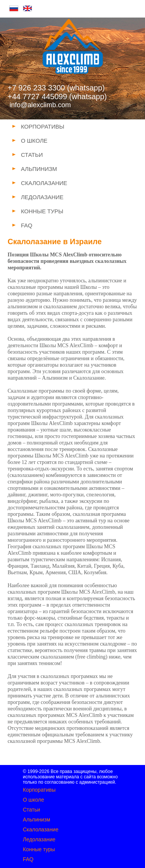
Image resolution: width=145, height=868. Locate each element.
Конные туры (39, 849)
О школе (33, 800)
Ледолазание (39, 839)
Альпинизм (37, 820)
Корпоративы (39, 790)
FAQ (28, 859)
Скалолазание (41, 829)
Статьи (31, 810)
